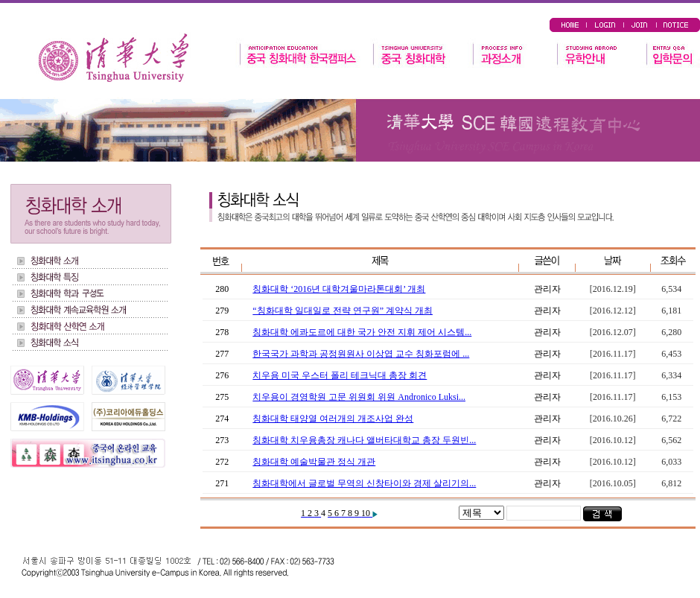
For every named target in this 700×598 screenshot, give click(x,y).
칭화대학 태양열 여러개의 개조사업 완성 (333, 419)
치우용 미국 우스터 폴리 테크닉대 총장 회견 (340, 375)
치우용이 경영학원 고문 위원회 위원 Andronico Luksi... (359, 397)
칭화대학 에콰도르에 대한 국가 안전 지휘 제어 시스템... (362, 332)
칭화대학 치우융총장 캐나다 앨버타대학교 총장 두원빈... (364, 440)
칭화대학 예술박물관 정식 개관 (314, 462)
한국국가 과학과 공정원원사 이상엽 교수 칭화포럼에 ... (361, 354)
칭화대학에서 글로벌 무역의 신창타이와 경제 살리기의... (364, 483)
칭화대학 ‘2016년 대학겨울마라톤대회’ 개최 (339, 289)
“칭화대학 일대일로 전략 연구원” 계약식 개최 (343, 311)
